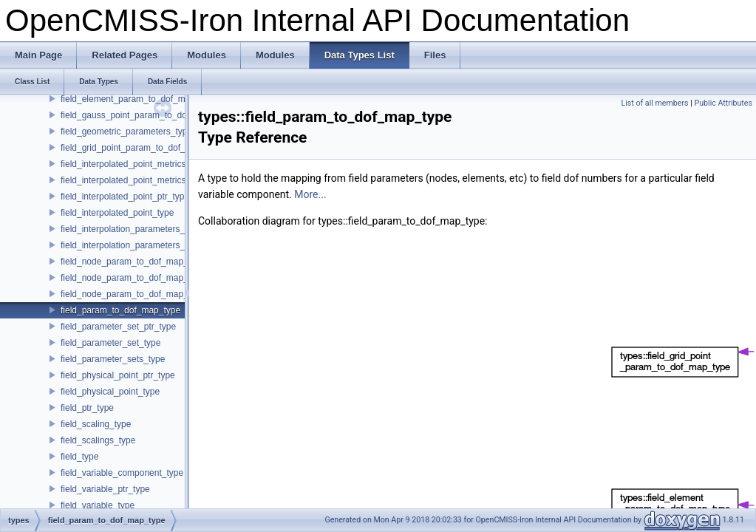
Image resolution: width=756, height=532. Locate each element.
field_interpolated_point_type (117, 213)
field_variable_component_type (122, 473)
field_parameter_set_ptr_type (118, 327)
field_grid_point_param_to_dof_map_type (143, 148)
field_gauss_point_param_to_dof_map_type (147, 115)
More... (310, 194)
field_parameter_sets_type (113, 359)
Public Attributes (723, 103)
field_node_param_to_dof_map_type (133, 294)
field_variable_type (98, 505)
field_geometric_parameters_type (126, 132)
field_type (79, 457)
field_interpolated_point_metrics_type (134, 180)
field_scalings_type (98, 440)
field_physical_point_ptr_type (118, 375)
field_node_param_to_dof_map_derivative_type (154, 262)
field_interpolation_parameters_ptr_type (139, 229)
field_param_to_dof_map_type (120, 310)
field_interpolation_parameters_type (131, 245)
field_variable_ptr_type (105, 489)
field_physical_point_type (110, 392)
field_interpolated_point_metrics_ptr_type (142, 164)
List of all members (654, 103)
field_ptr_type (87, 408)
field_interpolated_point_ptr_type (125, 197)
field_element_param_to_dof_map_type (139, 99)
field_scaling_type (96, 424)
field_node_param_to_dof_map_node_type (145, 278)
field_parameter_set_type (110, 343)
